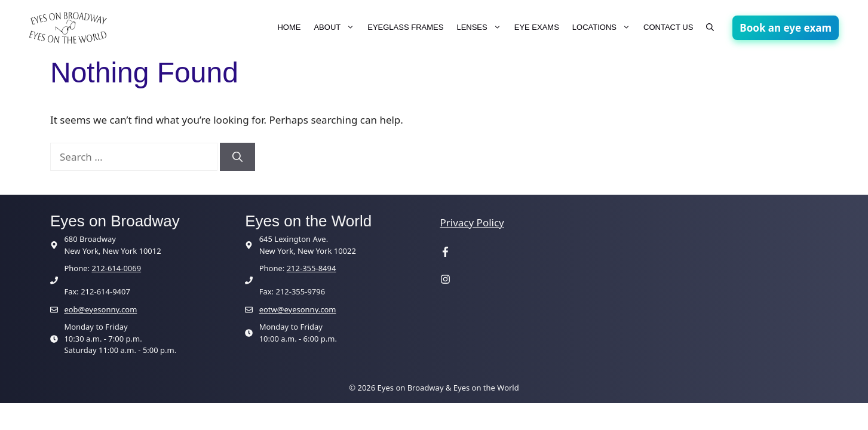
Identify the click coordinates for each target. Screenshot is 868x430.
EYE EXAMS (537, 27)
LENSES (482, 27)
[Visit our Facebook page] (445, 253)
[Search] (237, 157)
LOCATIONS (605, 27)
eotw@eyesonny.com (298, 309)
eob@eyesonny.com (100, 309)
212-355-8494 (312, 268)
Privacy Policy (472, 222)
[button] (710, 27)
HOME (289, 27)
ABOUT (337, 27)
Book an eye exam (786, 28)
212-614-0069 (116, 268)
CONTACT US (668, 27)
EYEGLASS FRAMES (405, 27)
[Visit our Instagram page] (445, 280)
